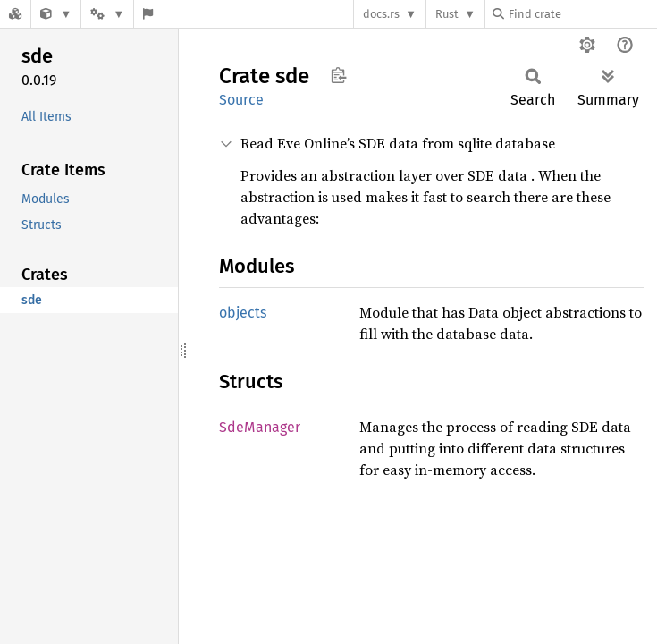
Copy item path (338, 75)
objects (243, 313)
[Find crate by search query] (582, 14)
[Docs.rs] (15, 14)
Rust (447, 14)
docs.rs (381, 14)
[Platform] (107, 14)
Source (241, 100)
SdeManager (260, 427)
